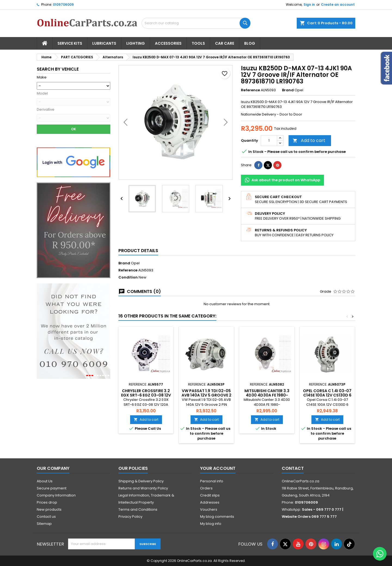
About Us (45, 481)
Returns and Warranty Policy (143, 488)
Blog (250, 43)
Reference (250, 90)
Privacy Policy (130, 517)
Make (42, 77)
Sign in (309, 4)
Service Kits (70, 43)
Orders (206, 488)
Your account (218, 468)
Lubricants (104, 43)
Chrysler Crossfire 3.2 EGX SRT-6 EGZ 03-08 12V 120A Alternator (146, 395)
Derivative (46, 110)
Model (42, 93)
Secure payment (52, 488)
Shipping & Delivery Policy (141, 481)
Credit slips (210, 495)
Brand (288, 90)
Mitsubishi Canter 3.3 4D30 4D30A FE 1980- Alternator (267, 395)
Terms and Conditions (138, 509)
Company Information (56, 495)
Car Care (225, 43)
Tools (198, 43)
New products (49, 509)
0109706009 (63, 4)
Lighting (136, 43)
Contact (293, 468)
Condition (128, 277)
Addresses (210, 502)
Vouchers (209, 509)
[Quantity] (269, 141)
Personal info (212, 481)
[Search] (196, 23)
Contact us (46, 517)
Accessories (168, 43)
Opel (135, 263)
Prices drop (47, 502)
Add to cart (309, 140)
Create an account (338, 4)
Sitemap (44, 524)
